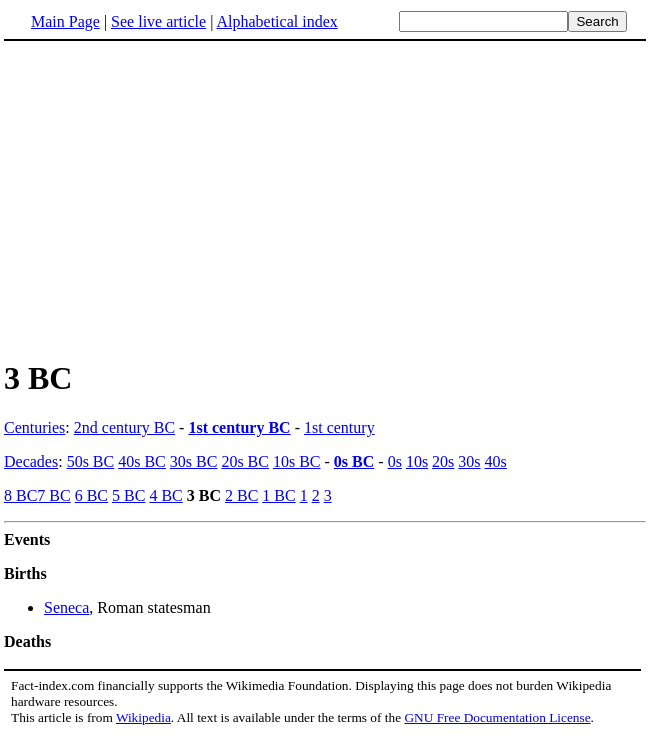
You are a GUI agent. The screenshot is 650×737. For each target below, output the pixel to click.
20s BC (245, 461)
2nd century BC (124, 427)
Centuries (34, 427)
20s (443, 461)
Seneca (66, 607)
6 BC (91, 495)
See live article (158, 21)
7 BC (53, 495)
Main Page (65, 21)
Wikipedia (143, 717)
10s (417, 461)
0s (395, 461)
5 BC (128, 495)
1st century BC (239, 427)
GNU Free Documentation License (497, 717)
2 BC (241, 495)
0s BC (354, 461)
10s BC (297, 461)
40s (496, 461)
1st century (339, 427)
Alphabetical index (276, 21)
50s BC (91, 461)
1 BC (278, 495)
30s (469, 461)
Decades (31, 461)
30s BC (194, 461)
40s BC (142, 461)
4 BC (165, 495)
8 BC (20, 495)
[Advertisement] (325, 199)
